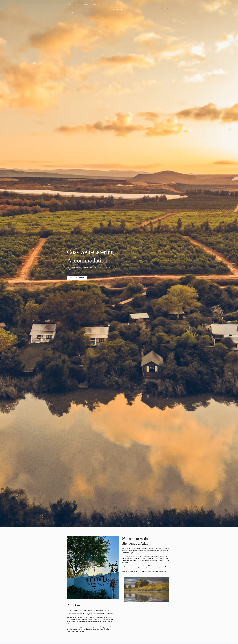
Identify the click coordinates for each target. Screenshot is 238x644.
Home (70, 4)
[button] (163, 4)
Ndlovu (117, 3)
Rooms (77, 4)
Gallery (84, 4)
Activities (92, 4)
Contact (100, 4)
